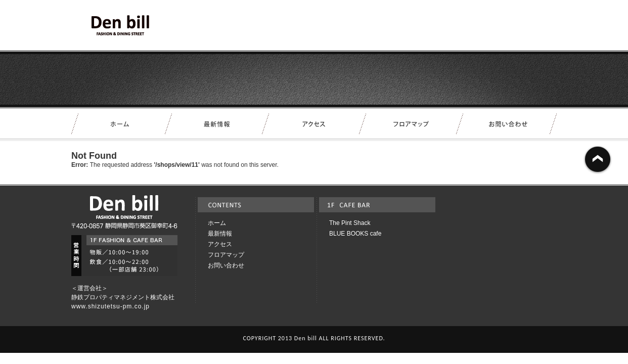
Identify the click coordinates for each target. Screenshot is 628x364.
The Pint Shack (350, 223)
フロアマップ (226, 255)
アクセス (220, 244)
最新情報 (220, 234)
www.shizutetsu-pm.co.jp (110, 306)
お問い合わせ (226, 265)
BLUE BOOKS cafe (355, 234)
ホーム (217, 223)
